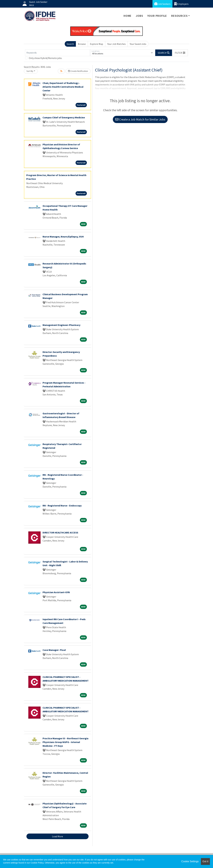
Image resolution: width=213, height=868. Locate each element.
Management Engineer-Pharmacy (61, 325)
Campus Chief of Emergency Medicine (64, 117)
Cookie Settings (190, 861)
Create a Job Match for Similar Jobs (140, 119)
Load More (58, 836)
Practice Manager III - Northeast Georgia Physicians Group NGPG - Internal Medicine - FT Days (65, 742)
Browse (82, 44)
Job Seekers (162, 4)
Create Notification (78, 71)
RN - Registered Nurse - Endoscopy (62, 506)
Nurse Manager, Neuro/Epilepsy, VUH (63, 237)
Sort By (30, 71)
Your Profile (157, 16)
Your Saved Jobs (138, 44)
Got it (205, 861)
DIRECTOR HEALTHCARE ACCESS (60, 532)
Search (70, 44)
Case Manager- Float (54, 650)
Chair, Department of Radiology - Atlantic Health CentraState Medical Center (63, 87)
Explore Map (97, 44)
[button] (180, 53)
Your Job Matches (116, 44)
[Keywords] (58, 53)
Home (127, 16)
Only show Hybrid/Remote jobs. (46, 58)
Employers (181, 4)
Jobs (139, 16)
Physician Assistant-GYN (56, 592)
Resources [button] (179, 16)
